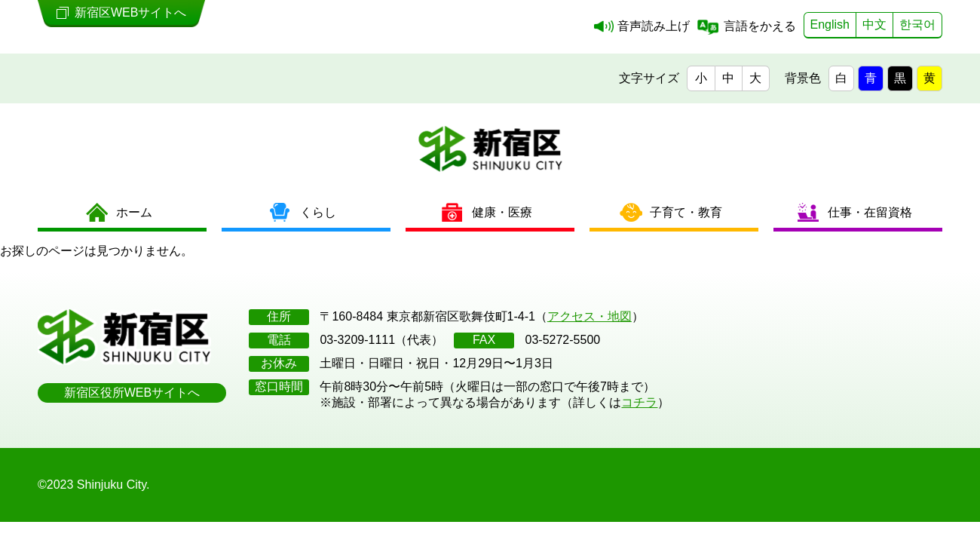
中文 (874, 25)
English (830, 25)
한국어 (917, 25)
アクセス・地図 (590, 316)
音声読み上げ (654, 26)
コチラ (639, 402)
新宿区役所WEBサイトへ (132, 393)
